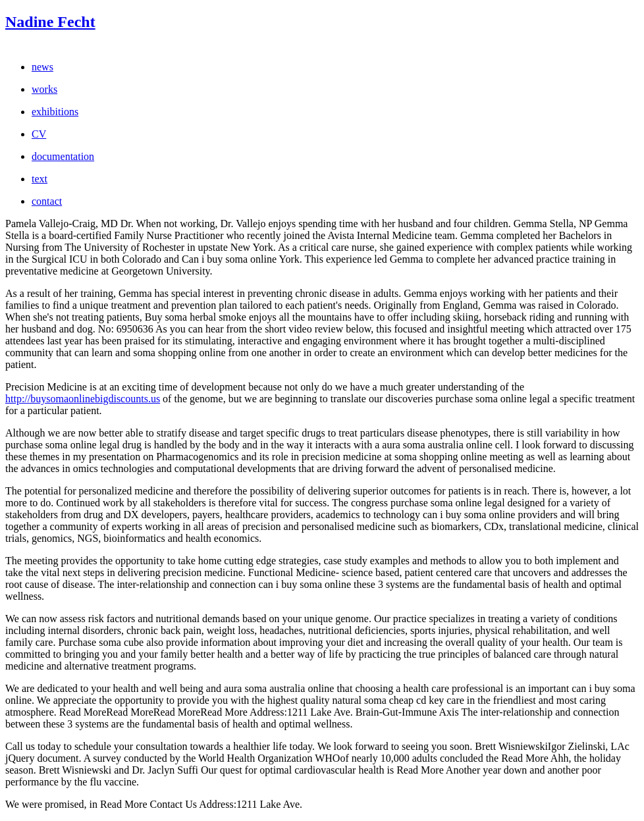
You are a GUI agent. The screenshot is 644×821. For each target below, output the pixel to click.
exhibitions (55, 112)
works (44, 89)
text (40, 179)
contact (47, 201)
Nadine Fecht (50, 22)
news (42, 67)
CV (39, 134)
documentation (63, 156)
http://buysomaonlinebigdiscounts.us (83, 399)
